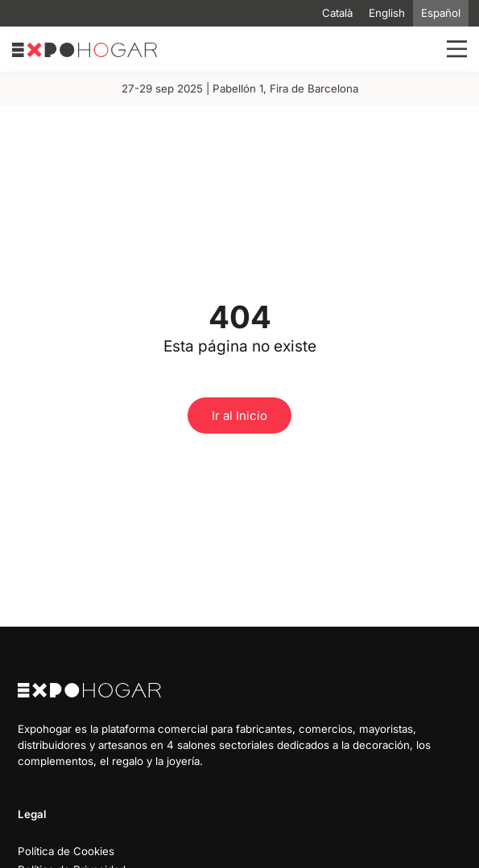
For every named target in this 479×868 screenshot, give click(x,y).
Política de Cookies (66, 851)
